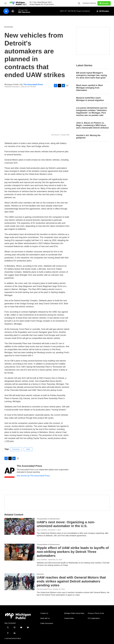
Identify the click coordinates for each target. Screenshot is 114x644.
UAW (28, 449)
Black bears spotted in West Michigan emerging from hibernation (90, 88)
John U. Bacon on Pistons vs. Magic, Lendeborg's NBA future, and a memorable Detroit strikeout (92, 125)
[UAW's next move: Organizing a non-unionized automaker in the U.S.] (19, 526)
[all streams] (103, 11)
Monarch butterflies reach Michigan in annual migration (90, 99)
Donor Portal (89, 3)
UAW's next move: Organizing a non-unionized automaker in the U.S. (66, 524)
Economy (9, 27)
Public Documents (47, 623)
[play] (6, 11)
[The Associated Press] (9, 471)
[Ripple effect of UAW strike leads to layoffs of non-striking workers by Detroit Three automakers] (19, 552)
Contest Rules (69, 618)
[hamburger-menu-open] (5, 3)
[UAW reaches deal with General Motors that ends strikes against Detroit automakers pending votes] (19, 582)
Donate (105, 3)
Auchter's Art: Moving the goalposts (88, 137)
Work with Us (45, 618)
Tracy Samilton (42, 530)
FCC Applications (94, 618)
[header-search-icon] (79, 3)
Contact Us (44, 613)
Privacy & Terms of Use (96, 613)
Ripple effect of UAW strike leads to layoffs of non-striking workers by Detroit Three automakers (73, 552)
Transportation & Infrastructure (48, 519)
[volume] (13, 11)
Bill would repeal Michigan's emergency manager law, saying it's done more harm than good (91, 75)
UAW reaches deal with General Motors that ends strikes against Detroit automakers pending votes (71, 581)
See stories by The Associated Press (33, 476)
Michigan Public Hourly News (74, 613)
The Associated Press (33, 84)
